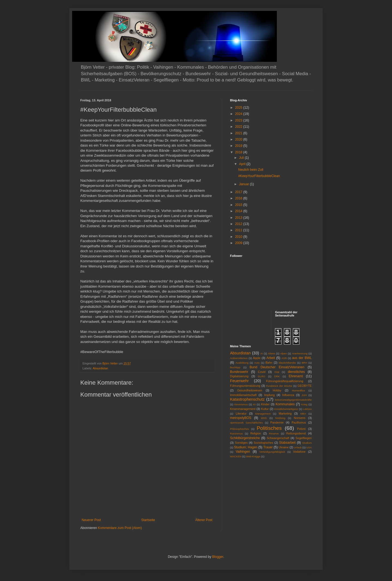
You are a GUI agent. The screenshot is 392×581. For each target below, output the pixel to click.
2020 (239, 139)
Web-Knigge (253, 456)
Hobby (277, 390)
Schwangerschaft (278, 438)
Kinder (265, 404)
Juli (242, 158)
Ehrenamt (296, 376)
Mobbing (280, 418)
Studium (307, 443)
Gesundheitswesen (250, 390)
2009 (239, 243)
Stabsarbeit (287, 443)
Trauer (268, 447)
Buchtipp (235, 367)
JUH (304, 395)
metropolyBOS (241, 418)
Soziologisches (264, 443)
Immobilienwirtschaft (243, 395)
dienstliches (296, 372)
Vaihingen (243, 452)
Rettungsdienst (296, 433)
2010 (239, 237)
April (243, 164)
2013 (239, 218)
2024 (239, 114)
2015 (239, 205)
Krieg (304, 404)
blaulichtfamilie (287, 363)
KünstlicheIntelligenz (286, 409)
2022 (239, 127)
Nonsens (300, 418)
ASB (284, 358)
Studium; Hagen (246, 447)
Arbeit (271, 358)
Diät (277, 372)
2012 (239, 224)
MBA (303, 414)
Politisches (269, 428)
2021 (239, 133)
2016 (239, 198)
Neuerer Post (91, 520)
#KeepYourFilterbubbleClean (259, 176)
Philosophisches (239, 429)
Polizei (301, 429)
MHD (264, 418)
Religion (256, 433)
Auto (257, 363)
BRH (304, 363)
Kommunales (285, 404)
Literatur (241, 413)
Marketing (285, 413)
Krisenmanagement (243, 409)
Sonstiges (241, 443)
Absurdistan (100, 368)
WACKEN (236, 456)
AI (261, 353)
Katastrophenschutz (247, 399)
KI (254, 404)
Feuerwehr (239, 381)
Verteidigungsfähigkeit (272, 452)
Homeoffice (298, 390)
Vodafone (299, 452)
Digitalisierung (239, 376)
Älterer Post (204, 520)
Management (263, 414)
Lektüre (307, 409)
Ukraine (284, 447)
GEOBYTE (305, 386)
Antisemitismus (239, 358)
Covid (262, 372)
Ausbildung (242, 363)
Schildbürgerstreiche (245, 438)
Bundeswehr (239, 372)
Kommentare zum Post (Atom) (120, 528)
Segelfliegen (304, 438)
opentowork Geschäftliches (246, 423)
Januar (244, 184)
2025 (239, 108)
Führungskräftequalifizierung (285, 381)
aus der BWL (302, 358)
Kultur (265, 409)
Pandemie (277, 422)
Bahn (269, 363)
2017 (239, 192)
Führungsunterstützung (245, 386)
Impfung (269, 395)
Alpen (284, 353)
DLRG (262, 376)
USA (309, 447)
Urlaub (298, 447)
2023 (239, 120)
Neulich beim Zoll (251, 170)
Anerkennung (300, 353)
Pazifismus (299, 422)
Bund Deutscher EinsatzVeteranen (277, 367)
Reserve (274, 434)
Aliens (271, 353)
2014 (239, 211)
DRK (277, 376)
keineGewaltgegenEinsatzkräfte (293, 400)
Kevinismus (241, 404)
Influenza (288, 395)
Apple (257, 358)
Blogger (218, 557)
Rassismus (236, 434)
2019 (239, 146)
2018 (239, 152)
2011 (239, 230)
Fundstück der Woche (279, 386)
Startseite (148, 520)
